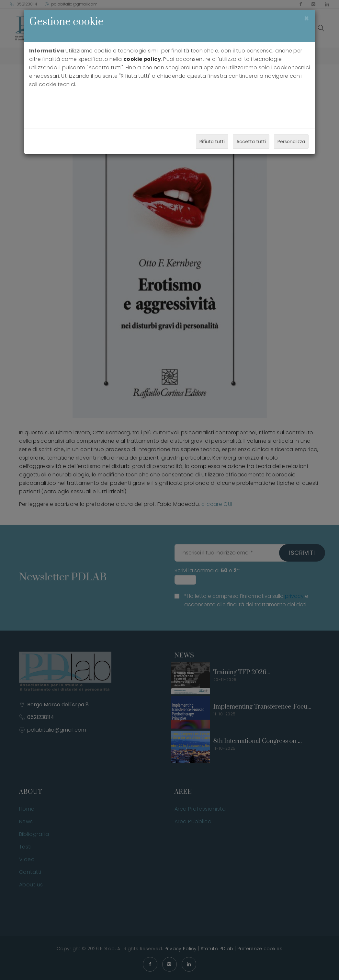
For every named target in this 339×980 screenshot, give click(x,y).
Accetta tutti (251, 142)
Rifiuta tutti (212, 142)
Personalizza (291, 142)
